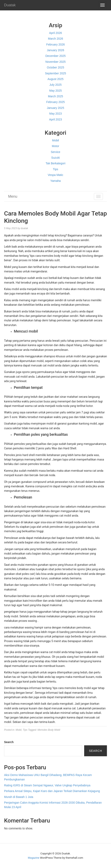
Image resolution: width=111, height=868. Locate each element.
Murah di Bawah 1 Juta (19, 797)
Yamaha (55, 181)
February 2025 (55, 102)
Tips (55, 169)
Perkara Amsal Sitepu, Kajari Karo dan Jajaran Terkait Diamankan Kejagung (52, 791)
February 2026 (55, 44)
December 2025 (55, 56)
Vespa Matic (55, 175)
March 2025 (55, 96)
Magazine (34, 858)
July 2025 (55, 85)
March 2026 (55, 39)
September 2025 (55, 73)
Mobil (55, 140)
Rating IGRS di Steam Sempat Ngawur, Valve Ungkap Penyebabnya (47, 785)
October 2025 (56, 67)
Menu (13, 196)
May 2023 (55, 114)
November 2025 (55, 62)
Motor (55, 146)
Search (9, 742)
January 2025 (56, 108)
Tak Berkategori (55, 163)
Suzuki (55, 158)
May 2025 (55, 91)
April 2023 (55, 119)
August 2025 (56, 79)
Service (56, 152)
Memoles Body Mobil (49, 730)
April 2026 (55, 33)
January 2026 (56, 50)
